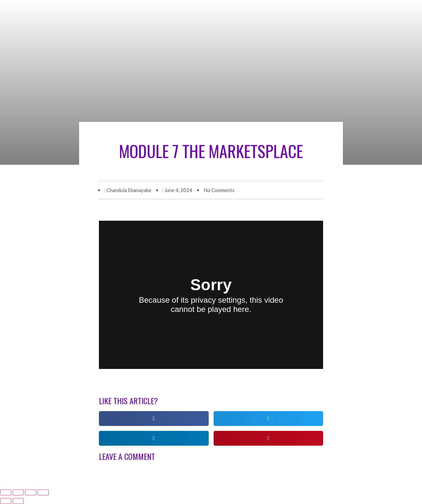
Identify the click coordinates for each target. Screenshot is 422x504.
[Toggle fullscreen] (31, 492)
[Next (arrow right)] (18, 501)
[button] (154, 419)
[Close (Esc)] (6, 492)
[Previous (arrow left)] (6, 501)
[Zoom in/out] (43, 492)
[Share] (18, 492)
